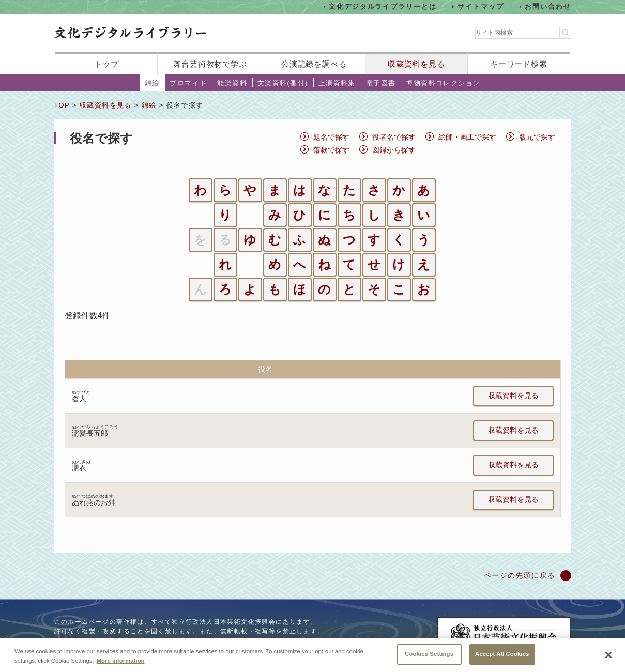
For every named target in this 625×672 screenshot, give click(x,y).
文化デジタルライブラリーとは (383, 6)
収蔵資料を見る (416, 64)
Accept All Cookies (502, 658)
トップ (106, 64)
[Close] (608, 659)
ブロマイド (188, 83)
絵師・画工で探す (467, 137)
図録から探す (394, 150)
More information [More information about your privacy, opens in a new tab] (121, 664)
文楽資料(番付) (283, 83)
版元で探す (537, 137)
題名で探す (331, 137)
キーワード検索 (519, 64)
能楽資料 (232, 83)
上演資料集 (337, 83)
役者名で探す (394, 137)
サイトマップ (481, 6)
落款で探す (331, 150)
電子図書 (381, 83)
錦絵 (152, 83)
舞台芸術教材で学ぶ (210, 64)
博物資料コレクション (443, 83)
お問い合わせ (548, 6)
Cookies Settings (429, 658)
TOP (62, 105)
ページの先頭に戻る (520, 575)
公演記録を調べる (314, 64)
